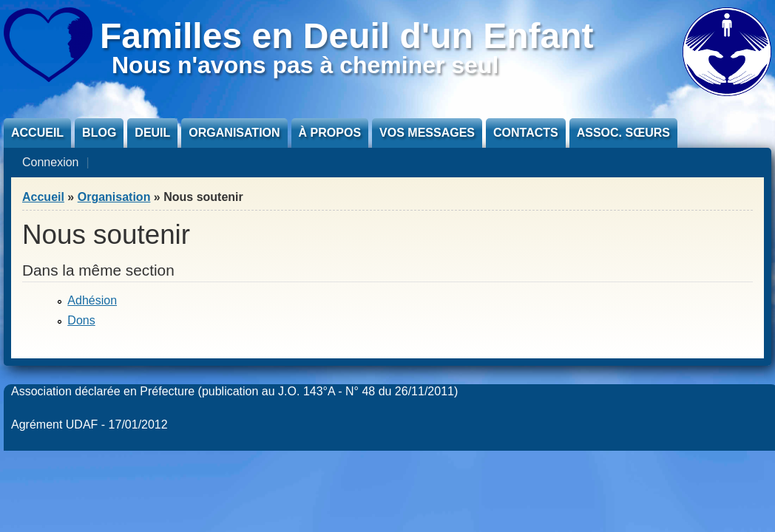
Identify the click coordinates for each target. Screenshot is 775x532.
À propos (330, 133)
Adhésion (92, 300)
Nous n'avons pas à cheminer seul (305, 65)
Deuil (152, 133)
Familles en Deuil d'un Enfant (347, 36)
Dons (81, 320)
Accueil (37, 133)
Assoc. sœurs (623, 133)
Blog (99, 133)
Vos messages (427, 133)
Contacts (526, 133)
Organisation (234, 133)
